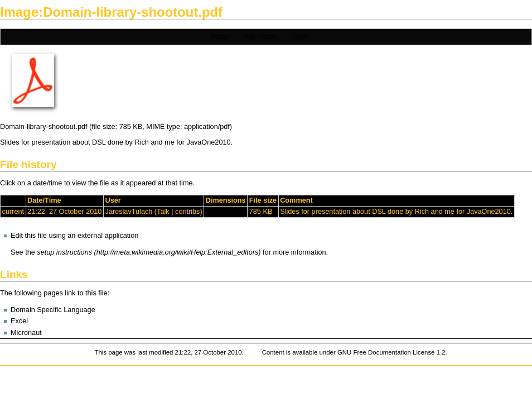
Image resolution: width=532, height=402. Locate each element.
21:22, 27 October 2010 (64, 212)
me (170, 142)
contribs (187, 212)
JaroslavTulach (129, 212)
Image (220, 37)
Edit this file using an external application (74, 236)
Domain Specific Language (53, 310)
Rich (141, 142)
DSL (99, 142)
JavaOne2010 (209, 142)
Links (300, 37)
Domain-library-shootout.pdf (44, 127)
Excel (19, 321)
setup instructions (64, 252)
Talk (163, 212)
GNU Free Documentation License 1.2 (391, 352)
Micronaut (26, 333)
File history (260, 37)
